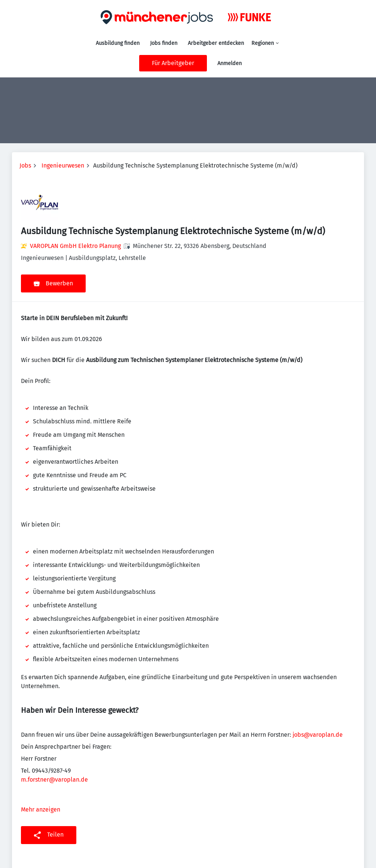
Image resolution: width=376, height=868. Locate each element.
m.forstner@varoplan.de (54, 780)
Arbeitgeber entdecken (216, 43)
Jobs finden (164, 43)
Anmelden (230, 63)
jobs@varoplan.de (318, 735)
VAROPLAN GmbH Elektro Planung (75, 246)
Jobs (25, 165)
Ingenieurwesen (63, 165)
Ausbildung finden (118, 43)
